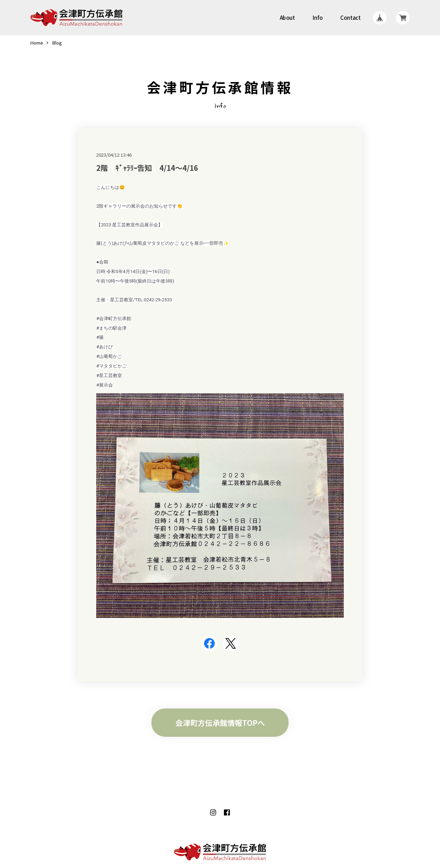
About (287, 18)
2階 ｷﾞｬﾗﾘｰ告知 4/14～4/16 (147, 168)
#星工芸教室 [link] (109, 375)
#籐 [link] (100, 337)
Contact (351, 18)
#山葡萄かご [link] (109, 356)
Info (317, 18)
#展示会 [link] (105, 385)
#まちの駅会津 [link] (111, 328)
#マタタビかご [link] (111, 366)
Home (37, 43)
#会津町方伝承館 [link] (114, 319)
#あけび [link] (105, 347)
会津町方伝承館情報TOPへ (220, 723)
